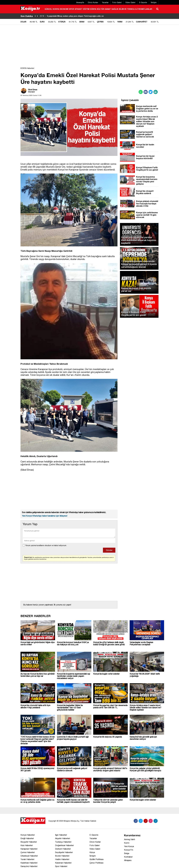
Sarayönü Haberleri (29, 866)
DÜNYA (93, 9)
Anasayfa (80, 2)
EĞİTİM (86, 9)
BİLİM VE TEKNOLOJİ (128, 9)
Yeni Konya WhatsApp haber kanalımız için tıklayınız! (45, 516)
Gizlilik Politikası (97, 859)
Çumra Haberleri (28, 852)
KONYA (56, 9)
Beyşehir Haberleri (29, 842)
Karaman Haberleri (63, 863)
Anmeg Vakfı (130, 839)
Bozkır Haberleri (62, 856)
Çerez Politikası (96, 863)
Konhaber (128, 857)
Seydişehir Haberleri (64, 852)
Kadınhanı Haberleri (29, 863)
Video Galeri (130, 2)
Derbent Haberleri (63, 849)
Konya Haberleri (28, 835)
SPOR (72, 9)
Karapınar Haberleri (29, 849)
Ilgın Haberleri (61, 835)
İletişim (154, 2)
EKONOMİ (64, 9)
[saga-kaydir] (37, 16)
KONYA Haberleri (27, 68)
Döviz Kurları (93, 2)
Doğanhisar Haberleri (64, 845)
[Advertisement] (89, 47)
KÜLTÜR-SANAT (104, 9)
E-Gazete (143, 2)
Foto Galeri (117, 2)
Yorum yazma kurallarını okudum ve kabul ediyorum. (46, 545)
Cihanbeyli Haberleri (29, 856)
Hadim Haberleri (62, 859)
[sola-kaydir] (35, 16)
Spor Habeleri (61, 866)
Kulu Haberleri (27, 845)
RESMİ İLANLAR (145, 9)
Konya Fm (129, 850)
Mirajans (128, 860)
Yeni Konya (129, 846)
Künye (92, 852)
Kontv (127, 843)
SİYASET (79, 9)
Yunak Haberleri (27, 859)
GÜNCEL (48, 9)
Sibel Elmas (33, 90)
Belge (127, 853)
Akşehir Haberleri (63, 838)
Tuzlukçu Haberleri (63, 842)
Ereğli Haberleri (27, 838)
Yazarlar (105, 2)
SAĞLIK (115, 9)
